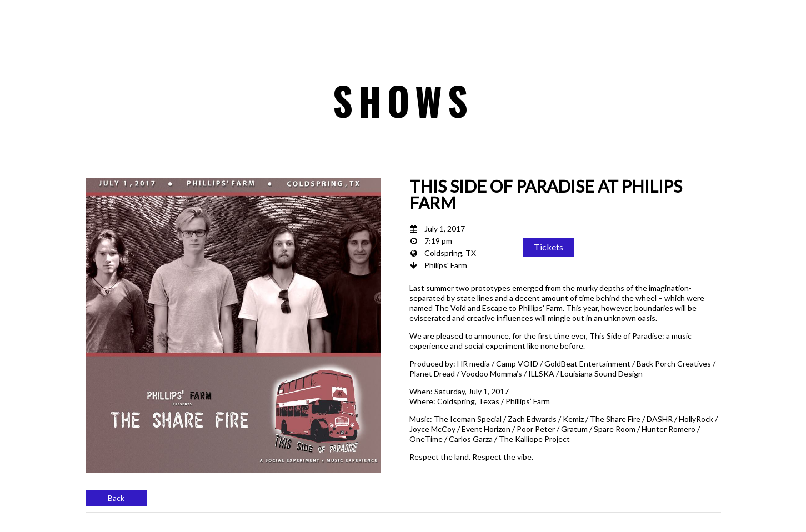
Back (116, 498)
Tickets (549, 247)
